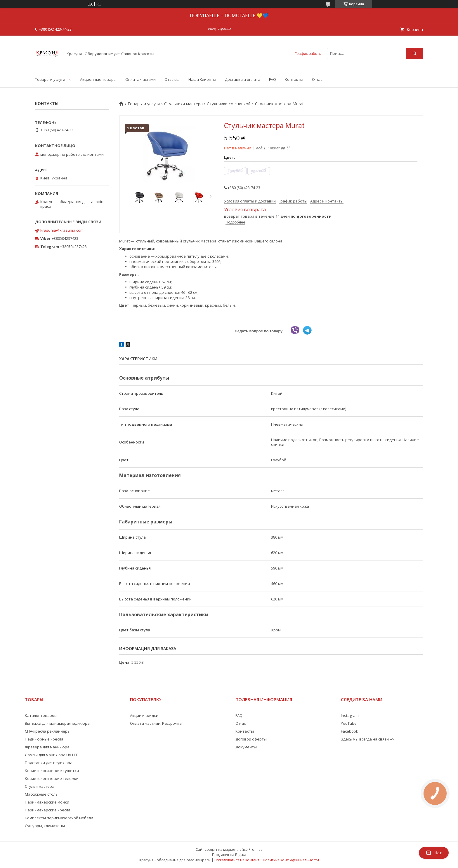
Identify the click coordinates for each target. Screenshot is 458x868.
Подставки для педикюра (49, 763)
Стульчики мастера (183, 104)
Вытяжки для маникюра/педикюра (57, 723)
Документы (246, 747)
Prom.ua (256, 849)
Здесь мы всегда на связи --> (368, 739)
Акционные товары (98, 79)
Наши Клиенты (202, 79)
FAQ (273, 79)
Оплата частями (140, 79)
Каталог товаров (41, 715)
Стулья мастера (40, 786)
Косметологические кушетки (52, 771)
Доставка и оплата (243, 79)
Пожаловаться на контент (237, 860)
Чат (434, 853)
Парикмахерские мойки (47, 802)
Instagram (350, 715)
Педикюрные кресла (44, 739)
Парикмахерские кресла (48, 810)
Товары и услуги (50, 79)
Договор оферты (251, 739)
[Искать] (414, 54)
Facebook (349, 731)
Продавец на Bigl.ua (229, 855)
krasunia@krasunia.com (62, 230)
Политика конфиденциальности (291, 860)
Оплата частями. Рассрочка (156, 723)
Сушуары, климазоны (45, 826)
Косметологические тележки (52, 778)
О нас (317, 79)
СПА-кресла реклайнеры (48, 731)
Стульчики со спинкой (229, 104)
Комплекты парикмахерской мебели (59, 818)
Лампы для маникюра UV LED (52, 755)
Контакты (294, 79)
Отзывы (172, 79)
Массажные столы (42, 794)
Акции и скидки (144, 715)
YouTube (349, 723)
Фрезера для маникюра (47, 747)
